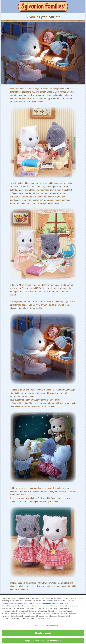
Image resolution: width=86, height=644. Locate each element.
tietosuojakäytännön (43, 604)
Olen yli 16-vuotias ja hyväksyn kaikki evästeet (43, 641)
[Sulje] (82, 599)
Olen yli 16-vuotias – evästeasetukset (43, 626)
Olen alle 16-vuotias (43, 634)
